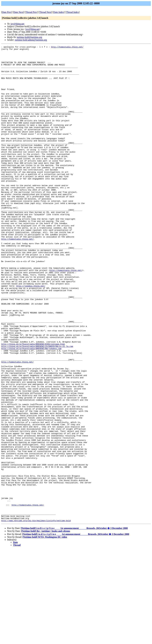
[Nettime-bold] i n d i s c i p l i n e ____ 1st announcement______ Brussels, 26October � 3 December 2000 (74, 623)
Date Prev (7, 12)
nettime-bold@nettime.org (30, 37)
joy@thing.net (18, 24)
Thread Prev (31, 12)
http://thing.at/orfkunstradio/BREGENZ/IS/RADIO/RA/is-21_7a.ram (37, 407)
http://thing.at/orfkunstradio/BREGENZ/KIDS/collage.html (33, 404)
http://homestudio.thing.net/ (67, 47)
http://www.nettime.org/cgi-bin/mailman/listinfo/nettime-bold (36, 616)
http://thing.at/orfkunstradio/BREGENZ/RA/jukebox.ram (31, 409)
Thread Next (45, 12)
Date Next (18, 12)
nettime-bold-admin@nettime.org (31, 40)
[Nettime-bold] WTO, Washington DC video (45, 632)
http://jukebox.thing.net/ (31, 334)
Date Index (59, 12)
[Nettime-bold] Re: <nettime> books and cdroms (46, 626)
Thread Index (72, 12)
